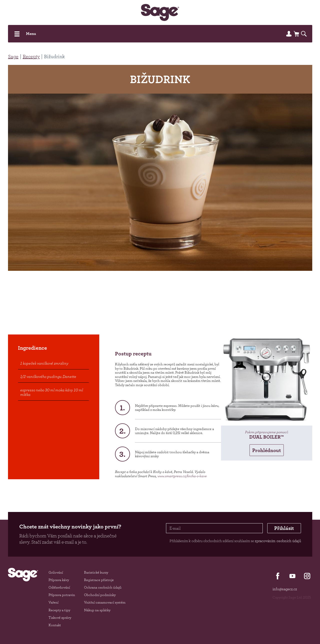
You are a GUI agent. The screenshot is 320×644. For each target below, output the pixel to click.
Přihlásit (284, 528)
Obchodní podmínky (100, 595)
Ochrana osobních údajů (103, 587)
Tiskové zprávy (60, 617)
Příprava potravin (62, 595)
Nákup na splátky (97, 610)
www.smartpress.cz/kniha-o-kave (182, 476)
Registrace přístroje (99, 580)
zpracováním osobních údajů (278, 541)
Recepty (31, 56)
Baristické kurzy (96, 572)
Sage (13, 56)
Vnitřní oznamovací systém (105, 602)
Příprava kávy (59, 580)
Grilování (56, 572)
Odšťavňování (59, 587)
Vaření (53, 602)
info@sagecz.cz (285, 589)
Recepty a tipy (59, 610)
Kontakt (55, 625)
